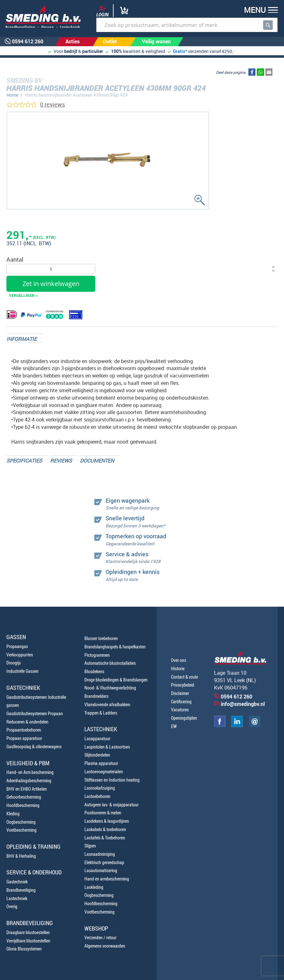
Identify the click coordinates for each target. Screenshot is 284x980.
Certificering (181, 702)
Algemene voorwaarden (105, 946)
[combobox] (187, 25)
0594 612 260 (237, 697)
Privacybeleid (183, 685)
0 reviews (52, 104)
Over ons (179, 660)
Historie (178, 668)
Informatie (22, 339)
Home (12, 95)
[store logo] (41, 16)
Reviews (61, 461)
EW (174, 726)
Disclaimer (180, 693)
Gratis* (180, 51)
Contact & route (185, 677)
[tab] (25, 338)
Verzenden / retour (100, 937)
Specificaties (24, 461)
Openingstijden (184, 718)
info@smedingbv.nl (243, 704)
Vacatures (180, 710)
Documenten (97, 461)
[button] (259, 11)
